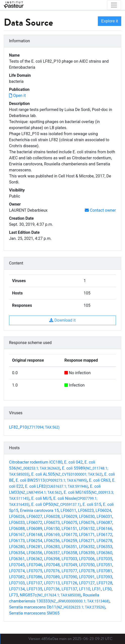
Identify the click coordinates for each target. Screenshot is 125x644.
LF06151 (69, 529)
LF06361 (17, 559)
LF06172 (104, 535)
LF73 (13, 595)
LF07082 (17, 577)
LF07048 (52, 565)
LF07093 (104, 577)
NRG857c (51, 595)
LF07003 (69, 559)
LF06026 (17, 517)
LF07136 (52, 589)
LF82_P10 (34, 427)
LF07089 (52, 577)
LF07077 (69, 571)
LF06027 (34, 517)
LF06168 (34, 535)
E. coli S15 (92, 504)
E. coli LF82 (56, 486)
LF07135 (34, 589)
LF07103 (17, 583)
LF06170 (69, 535)
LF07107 (34, 583)
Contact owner (100, 210)
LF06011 (68, 510)
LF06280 (17, 547)
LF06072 (34, 523)
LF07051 (104, 565)
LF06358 (69, 553)
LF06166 (104, 529)
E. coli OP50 (56, 504)
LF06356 (34, 553)
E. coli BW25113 (51, 480)
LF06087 (104, 523)
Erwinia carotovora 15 (39, 510)
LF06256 (52, 541)
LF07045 (17, 565)
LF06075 (69, 523)
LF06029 (69, 517)
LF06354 (17, 553)
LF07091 (87, 577)
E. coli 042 (73, 462)
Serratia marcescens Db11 (57, 607)
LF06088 (17, 529)
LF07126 (69, 583)
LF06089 (34, 529)
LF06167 (17, 535)
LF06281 (34, 547)
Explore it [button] (110, 21)
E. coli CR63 (100, 480)
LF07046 (34, 565)
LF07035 (104, 559)
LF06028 (52, 517)
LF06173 (17, 541)
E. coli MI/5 (41, 498)
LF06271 (87, 541)
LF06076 (87, 523)
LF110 (85, 589)
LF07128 (104, 583)
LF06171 (87, 535)
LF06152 (87, 529)
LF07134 (17, 589)
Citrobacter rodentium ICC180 (36, 462)
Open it (17, 96)
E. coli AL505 (67, 474)
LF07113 (52, 583)
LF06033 (17, 523)
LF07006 (87, 559)
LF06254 (34, 541)
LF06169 (52, 535)
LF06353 (104, 547)
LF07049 (69, 565)
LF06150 (52, 529)
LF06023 (86, 510)
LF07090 (69, 577)
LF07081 (104, 571)
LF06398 (52, 559)
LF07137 (69, 589)
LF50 (107, 589)
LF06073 (52, 523)
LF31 (96, 589)
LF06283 (52, 547)
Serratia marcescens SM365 (34, 613)
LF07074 (17, 571)
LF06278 (104, 541)
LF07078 (87, 571)
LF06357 (52, 553)
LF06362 (34, 559)
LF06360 (104, 553)
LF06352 (87, 547)
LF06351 (69, 547)
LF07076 (52, 571)
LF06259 (69, 541)
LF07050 (87, 565)
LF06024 (103, 510)
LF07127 (87, 583)
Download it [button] (62, 320)
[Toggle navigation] (114, 5)
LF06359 (87, 553)
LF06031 (104, 517)
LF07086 (34, 577)
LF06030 (87, 517)
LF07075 (34, 571)
